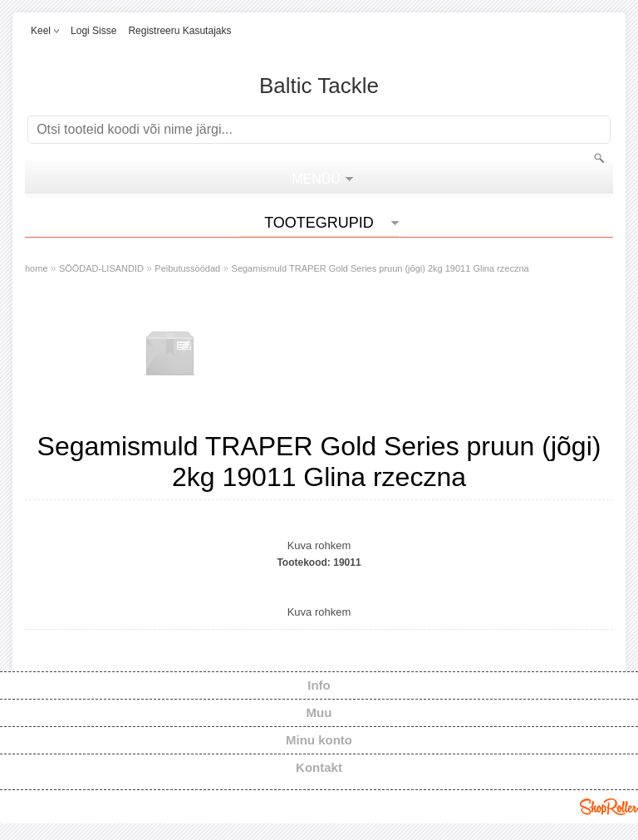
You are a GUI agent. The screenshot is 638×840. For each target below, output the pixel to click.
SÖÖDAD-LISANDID (101, 268)
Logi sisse (93, 31)
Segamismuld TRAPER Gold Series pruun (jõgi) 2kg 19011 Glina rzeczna (380, 268)
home (37, 268)
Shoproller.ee (609, 807)
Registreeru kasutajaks (179, 31)
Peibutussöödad (187, 268)
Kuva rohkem (319, 545)
